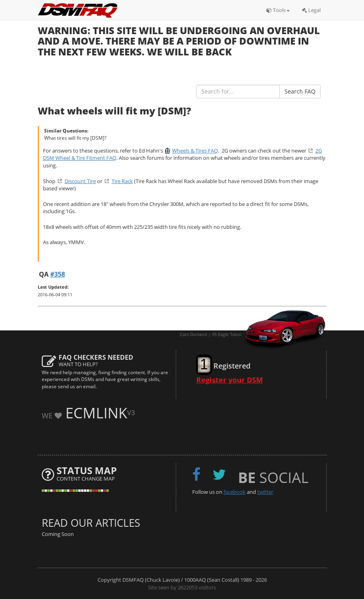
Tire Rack (122, 181)
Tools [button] (278, 10)
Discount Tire (80, 181)
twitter (265, 492)
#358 (58, 274)
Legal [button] (311, 10)
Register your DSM (230, 380)
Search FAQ (300, 91)
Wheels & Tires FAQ (195, 151)
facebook (235, 492)
